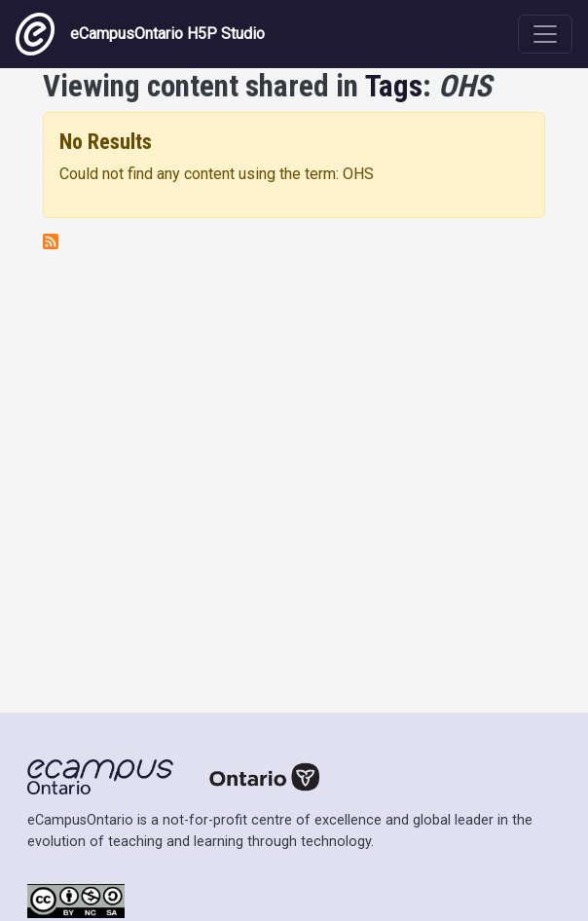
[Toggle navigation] (545, 34)
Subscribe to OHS (51, 241)
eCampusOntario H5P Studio (140, 34)
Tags (394, 86)
